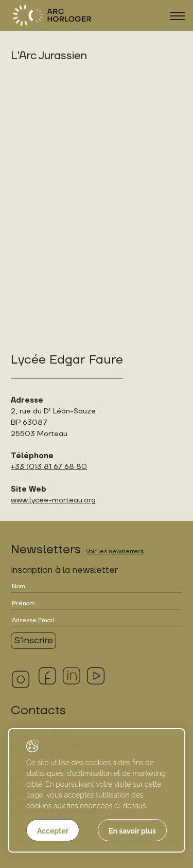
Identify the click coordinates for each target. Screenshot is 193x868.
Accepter (53, 831)
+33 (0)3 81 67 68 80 (49, 467)
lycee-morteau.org (63, 500)
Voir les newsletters (115, 551)
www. (20, 500)
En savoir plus (132, 831)
